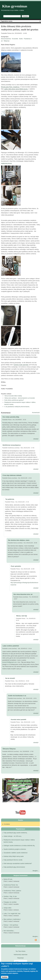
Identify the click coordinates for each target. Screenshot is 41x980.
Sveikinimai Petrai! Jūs (11, 885)
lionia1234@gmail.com (10, 662)
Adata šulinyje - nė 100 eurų (12, 836)
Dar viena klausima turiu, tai (23, 594)
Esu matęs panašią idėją (11, 417)
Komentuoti (36, 413)
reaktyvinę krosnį (6, 163)
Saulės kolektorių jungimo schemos (15, 849)
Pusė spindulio (16, 566)
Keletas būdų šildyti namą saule (14, 856)
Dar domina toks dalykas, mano (19, 540)
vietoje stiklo (7, 908)
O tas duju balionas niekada (12, 475)
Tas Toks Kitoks (20, 951)
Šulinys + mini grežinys (11, 925)
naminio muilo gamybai (21, 365)
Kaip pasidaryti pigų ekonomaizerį (14, 867)
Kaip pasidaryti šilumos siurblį (13, 860)
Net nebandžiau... (9, 931)
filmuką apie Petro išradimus (10, 87)
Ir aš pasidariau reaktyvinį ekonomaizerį (17, 407)
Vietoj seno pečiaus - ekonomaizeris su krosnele (20, 398)
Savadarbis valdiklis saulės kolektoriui (16, 853)
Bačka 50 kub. (8, 879)
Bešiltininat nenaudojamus (12, 445)
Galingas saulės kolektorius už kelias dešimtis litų (19, 846)
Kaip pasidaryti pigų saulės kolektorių (15, 833)
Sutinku (5, 977)
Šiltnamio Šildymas (9, 749)
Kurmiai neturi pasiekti (18, 719)
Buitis (21, 39)
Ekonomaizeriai (6, 39)
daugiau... (36, 871)
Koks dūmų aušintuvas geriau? (14, 400)
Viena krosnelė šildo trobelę (13, 396)
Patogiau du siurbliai (10, 902)
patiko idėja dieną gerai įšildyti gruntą (16, 89)
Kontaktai (7, 824)
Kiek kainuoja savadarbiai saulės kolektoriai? (18, 863)
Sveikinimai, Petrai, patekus (12, 891)
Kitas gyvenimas (15, 6)
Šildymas (7, 41)
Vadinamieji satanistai (20, 955)
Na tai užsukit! (10, 678)
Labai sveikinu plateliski (11, 646)
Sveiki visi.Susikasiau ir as (17, 696)
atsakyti (36, 439)
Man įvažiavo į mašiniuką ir (12, 919)
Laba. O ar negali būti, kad (12, 914)
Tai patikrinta (10, 499)
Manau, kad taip (22, 616)
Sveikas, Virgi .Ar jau (10, 896)
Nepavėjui (21, 958)
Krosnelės (15, 39)
